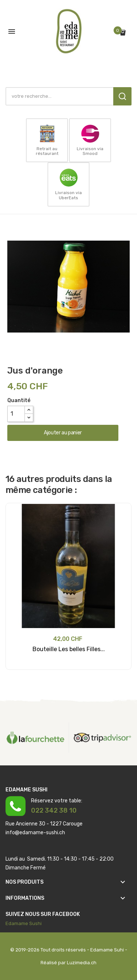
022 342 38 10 (54, 810)
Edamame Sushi (24, 923)
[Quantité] (16, 414)
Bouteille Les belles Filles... (69, 649)
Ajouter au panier (63, 433)
